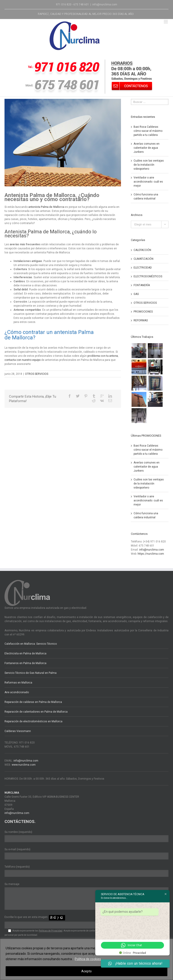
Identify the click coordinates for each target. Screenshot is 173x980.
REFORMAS (141, 320)
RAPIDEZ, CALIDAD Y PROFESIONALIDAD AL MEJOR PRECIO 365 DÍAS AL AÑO (86, 14)
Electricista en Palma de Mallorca (25, 653)
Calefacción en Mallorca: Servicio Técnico (31, 644)
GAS (136, 294)
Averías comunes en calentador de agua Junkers (147, 148)
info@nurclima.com (105, 5)
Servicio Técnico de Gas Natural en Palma (31, 673)
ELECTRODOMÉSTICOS (148, 276)
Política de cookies (88, 959)
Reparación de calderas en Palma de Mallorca (33, 702)
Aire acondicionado (17, 692)
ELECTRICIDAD (143, 268)
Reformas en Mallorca (18, 683)
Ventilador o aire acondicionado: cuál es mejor (148, 182)
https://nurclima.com (151, 554)
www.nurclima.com (24, 765)
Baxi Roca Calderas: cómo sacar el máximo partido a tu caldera (148, 131)
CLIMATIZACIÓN (143, 259)
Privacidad (139, 953)
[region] (86, 959)
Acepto (86, 971)
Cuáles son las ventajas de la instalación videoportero (149, 165)
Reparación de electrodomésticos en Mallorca (33, 721)
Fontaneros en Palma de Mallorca (25, 663)
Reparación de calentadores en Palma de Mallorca (36, 712)
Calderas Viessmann (18, 731)
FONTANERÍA (142, 285)
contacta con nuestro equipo (23, 360)
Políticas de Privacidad (51, 931)
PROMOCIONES (143, 312)
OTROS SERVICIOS (37, 374)
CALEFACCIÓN (142, 250)
